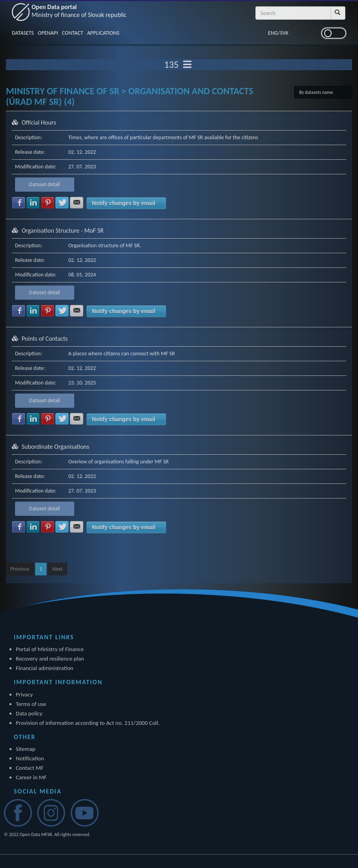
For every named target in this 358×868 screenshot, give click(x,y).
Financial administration (45, 668)
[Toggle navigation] (187, 65)
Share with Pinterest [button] (48, 203)
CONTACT (73, 33)
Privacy (24, 694)
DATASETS (23, 33)
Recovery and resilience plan (50, 659)
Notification (30, 758)
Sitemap (26, 749)
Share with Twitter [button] (62, 203)
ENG (273, 33)
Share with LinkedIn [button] (33, 203)
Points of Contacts (45, 339)
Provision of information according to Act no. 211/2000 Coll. (88, 723)
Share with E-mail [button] (77, 203)
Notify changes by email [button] (124, 203)
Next (57, 569)
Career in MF (31, 777)
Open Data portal (79, 11)
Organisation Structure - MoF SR (63, 231)
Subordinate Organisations (55, 447)
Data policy (29, 713)
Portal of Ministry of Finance (50, 649)
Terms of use (31, 704)
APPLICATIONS (103, 33)
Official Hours (39, 122)
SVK (284, 33)
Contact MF (30, 768)
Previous (20, 569)
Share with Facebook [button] (19, 203)
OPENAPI (48, 33)
